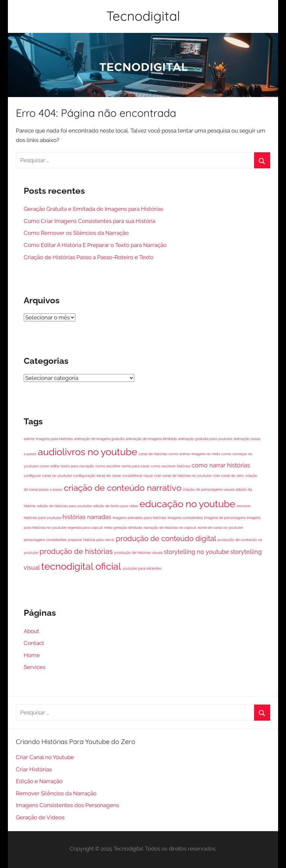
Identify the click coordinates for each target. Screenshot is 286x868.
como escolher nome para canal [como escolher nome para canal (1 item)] (122, 466)
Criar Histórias (34, 769)
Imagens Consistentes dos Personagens (67, 805)
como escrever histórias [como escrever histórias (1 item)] (170, 466)
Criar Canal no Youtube (45, 757)
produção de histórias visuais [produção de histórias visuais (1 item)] (138, 553)
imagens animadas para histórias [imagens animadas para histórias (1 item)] (139, 518)
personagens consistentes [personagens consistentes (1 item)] (45, 540)
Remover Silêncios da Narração (56, 793)
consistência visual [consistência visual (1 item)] (137, 476)
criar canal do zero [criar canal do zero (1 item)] (228, 476)
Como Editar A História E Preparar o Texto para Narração (95, 245)
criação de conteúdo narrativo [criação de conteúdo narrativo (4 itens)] (123, 488)
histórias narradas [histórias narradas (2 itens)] (87, 517)
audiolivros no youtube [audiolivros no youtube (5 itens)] (88, 452)
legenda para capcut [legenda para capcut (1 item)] (85, 528)
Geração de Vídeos (40, 817)
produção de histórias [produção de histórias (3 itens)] (76, 551)
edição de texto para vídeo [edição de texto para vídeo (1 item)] (116, 506)
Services (35, 667)
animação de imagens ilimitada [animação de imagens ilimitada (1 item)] (151, 439)
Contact (34, 643)
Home (32, 655)
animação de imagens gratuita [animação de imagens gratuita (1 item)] (99, 439)
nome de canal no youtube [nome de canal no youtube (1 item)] (220, 528)
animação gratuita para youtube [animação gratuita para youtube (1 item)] (205, 439)
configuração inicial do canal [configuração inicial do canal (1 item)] (97, 476)
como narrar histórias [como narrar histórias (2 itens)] (221, 465)
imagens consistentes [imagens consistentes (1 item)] (185, 518)
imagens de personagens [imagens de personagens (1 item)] (225, 518)
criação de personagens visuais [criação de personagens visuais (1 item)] (208, 489)
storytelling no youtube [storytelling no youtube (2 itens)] (196, 552)
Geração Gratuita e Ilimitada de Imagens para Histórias (93, 209)
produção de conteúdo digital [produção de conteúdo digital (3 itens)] (166, 538)
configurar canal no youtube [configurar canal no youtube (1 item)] (48, 476)
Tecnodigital (143, 16)
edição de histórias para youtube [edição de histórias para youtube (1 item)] (64, 506)
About (31, 631)
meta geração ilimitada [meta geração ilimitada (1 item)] (123, 528)
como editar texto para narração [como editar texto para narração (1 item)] (67, 466)
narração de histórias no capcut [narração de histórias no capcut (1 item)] (170, 528)
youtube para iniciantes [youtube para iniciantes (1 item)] (142, 568)
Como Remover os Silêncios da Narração (76, 233)
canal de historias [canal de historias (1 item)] (153, 454)
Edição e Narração (39, 781)
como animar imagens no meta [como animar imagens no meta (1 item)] (194, 454)
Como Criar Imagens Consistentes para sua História (90, 221)
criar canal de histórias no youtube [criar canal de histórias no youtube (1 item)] (183, 476)
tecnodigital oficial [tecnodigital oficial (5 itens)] (81, 566)
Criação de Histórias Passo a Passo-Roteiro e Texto (89, 257)
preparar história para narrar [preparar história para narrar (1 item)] (91, 540)
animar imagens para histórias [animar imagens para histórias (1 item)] (48, 439)
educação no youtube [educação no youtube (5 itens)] (187, 504)
